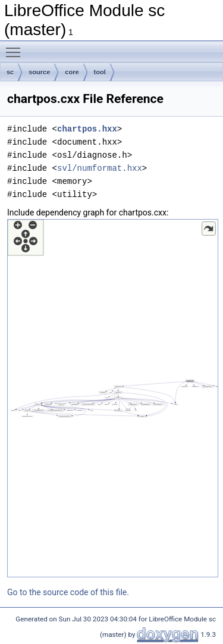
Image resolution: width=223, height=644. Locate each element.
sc (10, 72)
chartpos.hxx (87, 129)
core (72, 72)
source (39, 72)
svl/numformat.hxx (100, 168)
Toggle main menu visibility (16, 47)
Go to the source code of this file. (68, 592)
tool (100, 72)
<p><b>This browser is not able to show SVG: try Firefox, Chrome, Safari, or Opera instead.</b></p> (113, 398)
